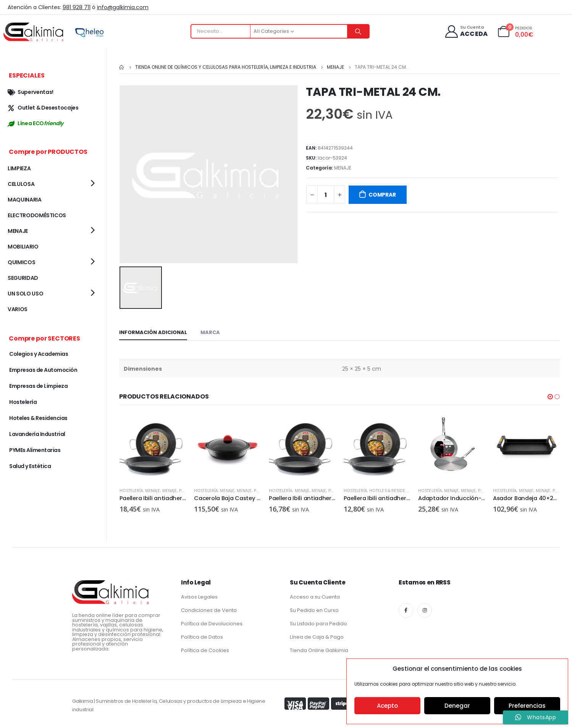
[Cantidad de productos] (326, 195)
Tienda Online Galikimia (319, 649)
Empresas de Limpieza (38, 386)
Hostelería (131, 489)
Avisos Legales (199, 595)
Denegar (457, 706)
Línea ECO (36, 123)
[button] (550, 396)
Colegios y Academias (39, 354)
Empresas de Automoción (43, 370)
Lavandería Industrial (37, 434)
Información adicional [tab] (153, 332)
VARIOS (18, 309)
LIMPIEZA (19, 168)
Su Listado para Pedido (318, 622)
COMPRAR (382, 195)
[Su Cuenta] (466, 31)
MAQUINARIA (25, 200)
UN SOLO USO (25, 294)
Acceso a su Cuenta (315, 595)
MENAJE (343, 168)
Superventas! (31, 92)
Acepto (387, 706)
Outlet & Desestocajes (43, 108)
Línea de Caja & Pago (317, 635)
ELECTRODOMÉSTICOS (37, 215)
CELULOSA (21, 184)
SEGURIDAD (23, 278)
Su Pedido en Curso (314, 609)
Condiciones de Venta (209, 609)
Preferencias (527, 706)
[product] (153, 447)
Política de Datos (202, 635)
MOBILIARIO (23, 247)
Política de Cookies (205, 649)
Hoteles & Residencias (467, 489)
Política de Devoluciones (212, 622)
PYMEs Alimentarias (35, 450)
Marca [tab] (210, 332)
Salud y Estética (30, 466)
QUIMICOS (21, 262)
